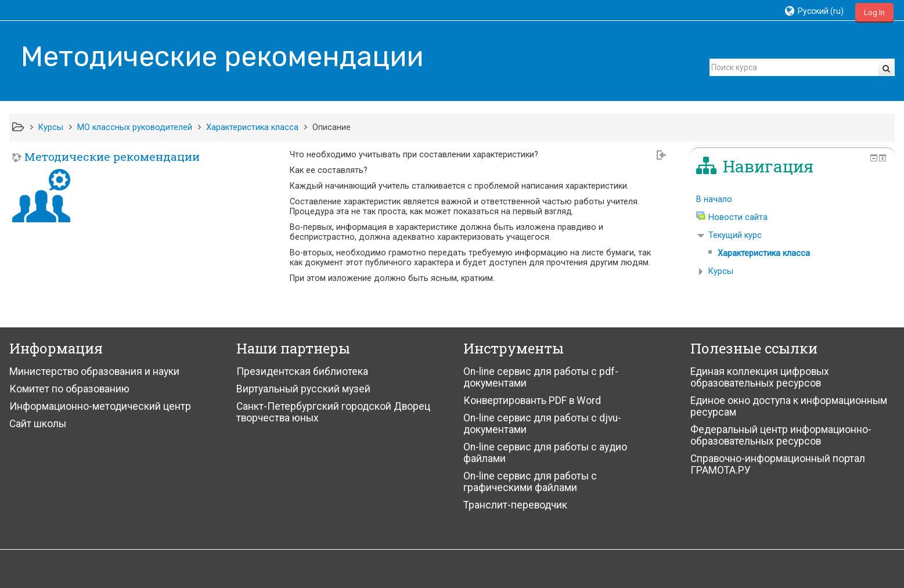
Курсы (51, 127)
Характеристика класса (252, 127)
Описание (332, 127)
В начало (714, 199)
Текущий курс (735, 235)
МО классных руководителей (135, 127)
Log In (874, 12)
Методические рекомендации (112, 156)
